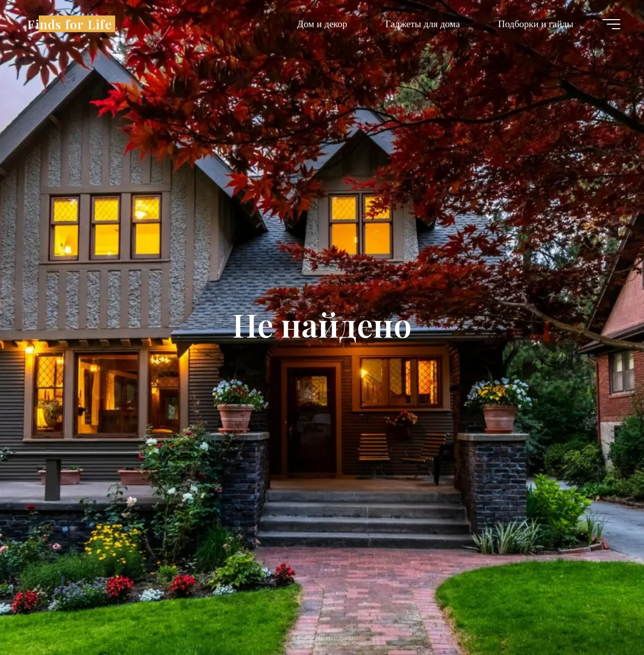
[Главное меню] (611, 24)
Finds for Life (70, 23)
